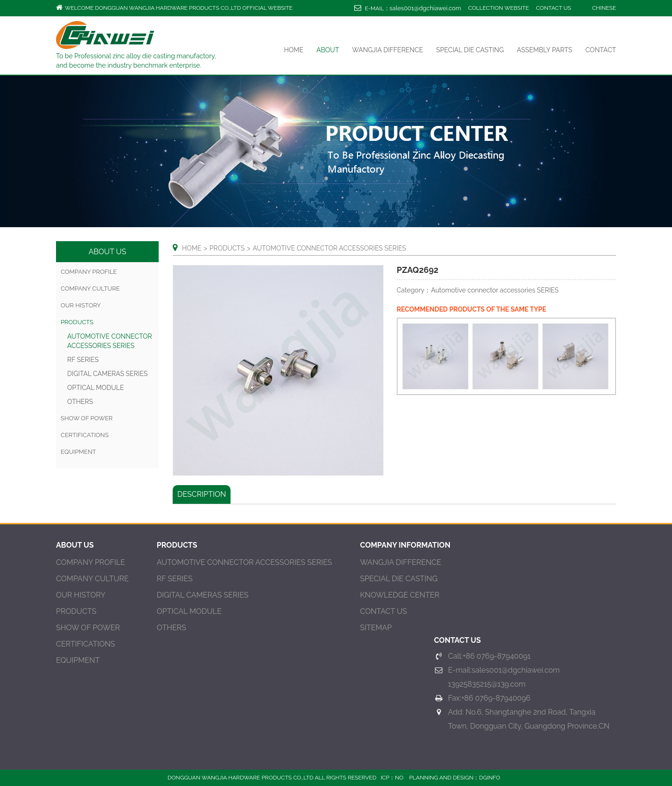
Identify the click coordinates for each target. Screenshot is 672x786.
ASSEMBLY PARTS (545, 50)
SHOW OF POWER (87, 418)
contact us (554, 8)
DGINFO (489, 778)
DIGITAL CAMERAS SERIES (107, 374)
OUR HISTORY (81, 305)
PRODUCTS (76, 611)
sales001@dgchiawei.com (425, 8)
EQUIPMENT (78, 452)
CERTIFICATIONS (85, 435)
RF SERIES (83, 360)
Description (202, 494)
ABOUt (328, 50)
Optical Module (96, 388)
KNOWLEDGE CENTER (400, 595)
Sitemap (376, 628)
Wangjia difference (387, 50)
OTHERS (80, 402)
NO (399, 778)
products (77, 322)
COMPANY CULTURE (90, 289)
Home (294, 50)
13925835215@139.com (487, 684)
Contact (601, 50)
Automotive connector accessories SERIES (245, 562)
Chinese (604, 8)
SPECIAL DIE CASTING (470, 50)
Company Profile (89, 272)
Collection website (498, 8)
